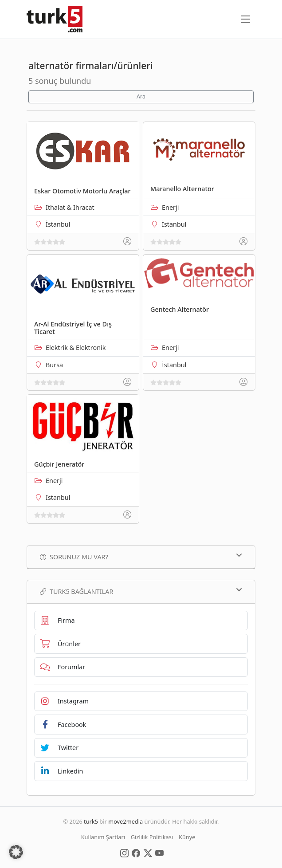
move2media (125, 821)
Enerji (170, 207)
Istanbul (58, 497)
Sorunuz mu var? (141, 557)
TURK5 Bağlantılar (141, 591)
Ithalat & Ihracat (70, 207)
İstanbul (58, 224)
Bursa (54, 365)
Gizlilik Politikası (152, 837)
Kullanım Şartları (103, 837)
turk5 (91, 821)
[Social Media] (124, 852)
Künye (187, 837)
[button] (16, 852)
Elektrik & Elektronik (76, 348)
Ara (141, 96)
